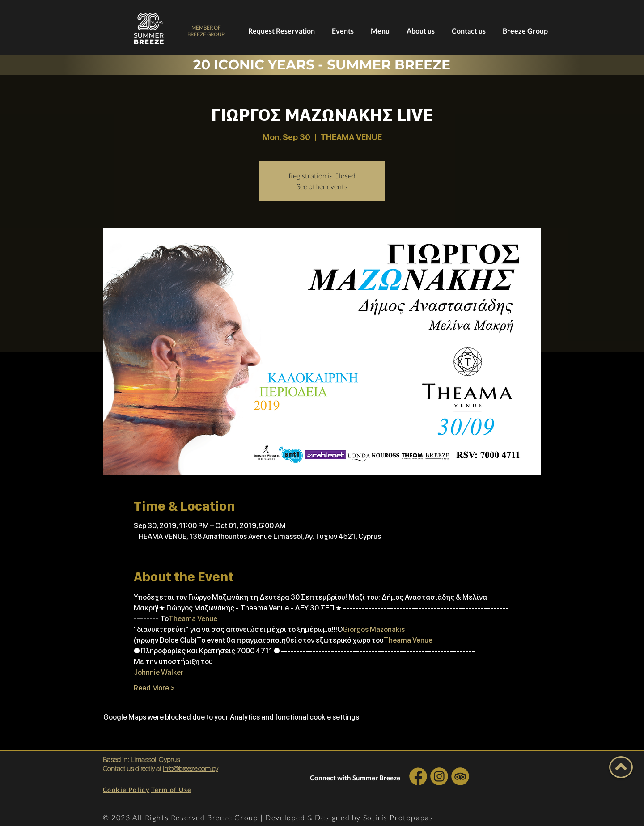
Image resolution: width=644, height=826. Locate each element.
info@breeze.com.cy (191, 769)
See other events (322, 186)
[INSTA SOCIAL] (439, 776)
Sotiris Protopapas (398, 817)
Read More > (154, 688)
